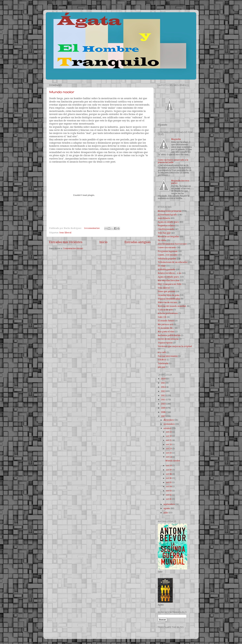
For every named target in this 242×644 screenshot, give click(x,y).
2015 (163, 383)
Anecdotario (164, 218)
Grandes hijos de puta (169, 295)
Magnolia (176, 139)
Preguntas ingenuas (168, 251)
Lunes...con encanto (168, 255)
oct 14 (169, 457)
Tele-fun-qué (164, 233)
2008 (163, 412)
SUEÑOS (162, 360)
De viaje (162, 266)
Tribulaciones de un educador (173, 262)
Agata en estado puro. (169, 277)
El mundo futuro (166, 321)
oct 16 (169, 453)
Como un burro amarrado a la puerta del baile (173, 161)
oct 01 (169, 499)
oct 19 (169, 449)
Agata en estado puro (168, 222)
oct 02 (169, 495)
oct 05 (169, 482)
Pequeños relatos (166, 226)
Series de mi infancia (168, 339)
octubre (168, 428)
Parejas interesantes (168, 356)
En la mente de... (166, 328)
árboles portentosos (168, 313)
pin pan (162, 367)
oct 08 (169, 474)
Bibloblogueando (167, 269)
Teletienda (163, 363)
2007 (163, 416)
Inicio (103, 242)
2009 (163, 408)
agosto (167, 508)
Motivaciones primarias (170, 211)
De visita (162, 240)
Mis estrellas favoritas (169, 280)
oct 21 (169, 440)
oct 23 (169, 432)
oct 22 (169, 436)
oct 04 (169, 486)
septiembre (169, 504)
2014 (163, 387)
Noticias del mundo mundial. (172, 306)
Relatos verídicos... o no (170, 273)
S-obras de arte (165, 310)
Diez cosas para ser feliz (170, 284)
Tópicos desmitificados (169, 299)
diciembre (169, 420)
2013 (163, 391)
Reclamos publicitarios (169, 335)
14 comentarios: (92, 228)
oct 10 (169, 466)
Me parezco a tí (165, 324)
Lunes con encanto (167, 247)
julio (166, 513)
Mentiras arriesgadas (168, 236)
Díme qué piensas (166, 291)
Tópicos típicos (165, 343)
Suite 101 (162, 317)
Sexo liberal (65, 233)
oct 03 (169, 491)
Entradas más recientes (66, 242)
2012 (163, 395)
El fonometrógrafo (167, 215)
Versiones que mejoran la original (175, 346)
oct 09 (169, 470)
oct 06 (169, 478)
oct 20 (169, 444)
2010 (163, 404)
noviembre (169, 424)
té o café (162, 352)
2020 (163, 379)
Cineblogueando (166, 229)
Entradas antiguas (138, 242)
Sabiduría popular (167, 259)
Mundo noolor (62, 92)
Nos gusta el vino (166, 332)
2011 (163, 400)
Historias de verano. (168, 302)
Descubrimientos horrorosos (172, 244)
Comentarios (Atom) (73, 248)
